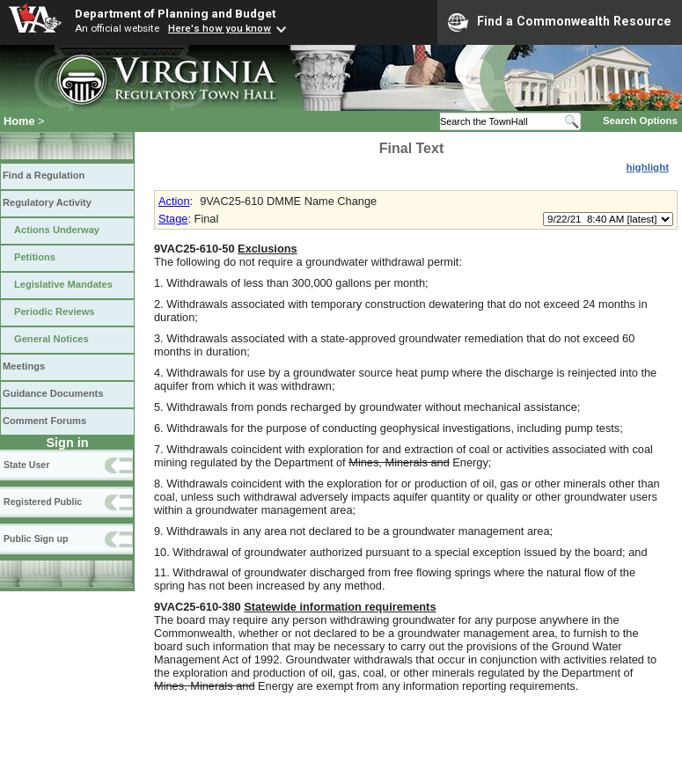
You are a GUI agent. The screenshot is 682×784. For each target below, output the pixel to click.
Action (174, 201)
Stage (173, 219)
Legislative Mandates (63, 284)
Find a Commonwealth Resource (560, 22)
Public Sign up (36, 539)
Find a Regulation (44, 175)
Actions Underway (57, 230)
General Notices (51, 339)
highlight (647, 167)
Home (19, 121)
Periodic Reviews (55, 311)
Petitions (35, 257)
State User (26, 465)
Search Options (640, 121)
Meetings (24, 366)
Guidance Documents (53, 393)
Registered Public (43, 502)
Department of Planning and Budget (175, 13)
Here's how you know (220, 28)
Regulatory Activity (47, 202)
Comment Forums (44, 421)
